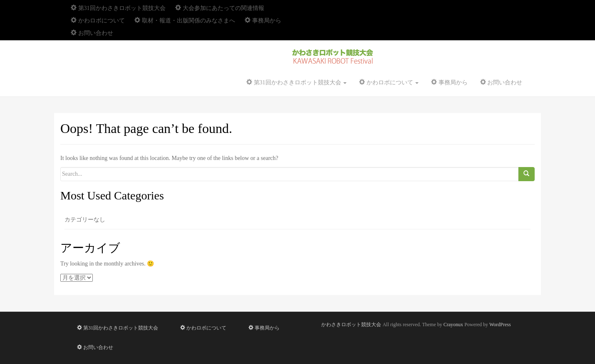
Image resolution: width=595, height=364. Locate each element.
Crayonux (453, 325)
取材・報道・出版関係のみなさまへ (185, 21)
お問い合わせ (92, 33)
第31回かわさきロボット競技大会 (118, 8)
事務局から (263, 21)
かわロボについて (98, 21)
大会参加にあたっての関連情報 (220, 8)
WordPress (500, 325)
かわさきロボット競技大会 (351, 325)
